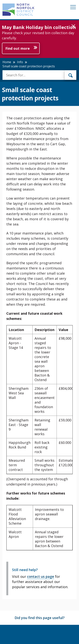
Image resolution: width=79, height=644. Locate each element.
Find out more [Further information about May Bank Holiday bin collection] (18, 48)
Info (20, 62)
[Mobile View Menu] (73, 8)
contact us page (41, 576)
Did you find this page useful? (40, 618)
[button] (73, 26)
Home (7, 62)
